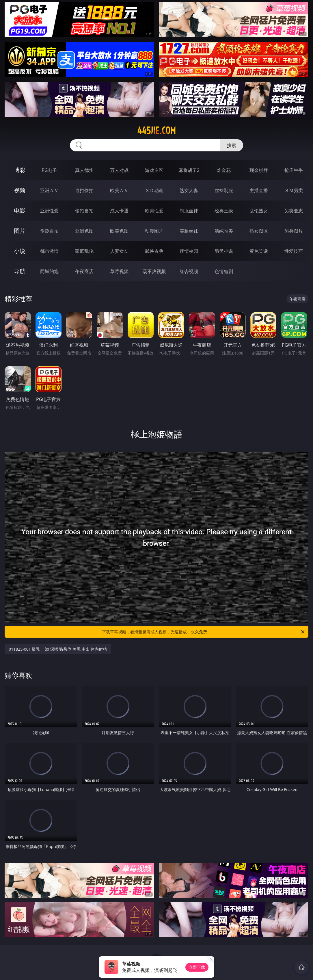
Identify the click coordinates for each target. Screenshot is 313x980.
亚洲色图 (84, 231)
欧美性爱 (154, 211)
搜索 (232, 145)
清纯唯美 (224, 231)
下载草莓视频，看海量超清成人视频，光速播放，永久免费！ (204, 632)
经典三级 (224, 211)
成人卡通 (119, 211)
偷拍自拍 (84, 211)
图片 (20, 231)
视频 (20, 190)
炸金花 (224, 170)
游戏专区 (154, 170)
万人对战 (119, 170)
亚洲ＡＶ (49, 190)
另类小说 (224, 251)
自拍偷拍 (84, 190)
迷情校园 (189, 251)
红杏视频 (189, 271)
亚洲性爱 (49, 211)
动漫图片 (154, 231)
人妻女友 (119, 251)
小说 (20, 251)
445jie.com (156, 131)
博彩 (20, 170)
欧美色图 (119, 231)
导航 (20, 271)
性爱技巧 (294, 251)
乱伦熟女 (259, 211)
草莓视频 (119, 271)
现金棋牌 (259, 170)
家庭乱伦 (84, 251)
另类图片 (294, 231)
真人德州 (84, 170)
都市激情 (49, 251)
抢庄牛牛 (294, 170)
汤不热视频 (154, 271)
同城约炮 (49, 271)
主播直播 (259, 190)
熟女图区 (259, 231)
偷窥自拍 (49, 231)
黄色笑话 (259, 251)
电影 (20, 210)
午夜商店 (84, 271)
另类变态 (294, 211)
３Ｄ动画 (154, 190)
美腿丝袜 (189, 231)
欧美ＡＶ (119, 190)
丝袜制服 (224, 190)
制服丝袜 (189, 211)
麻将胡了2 (189, 170)
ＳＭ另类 (294, 190)
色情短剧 (224, 271)
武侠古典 (154, 251)
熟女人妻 (189, 190)
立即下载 (197, 967)
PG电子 (49, 170)
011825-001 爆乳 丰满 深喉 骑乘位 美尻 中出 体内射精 (58, 649)
